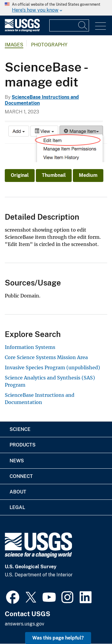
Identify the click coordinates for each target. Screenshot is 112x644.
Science (20, 429)
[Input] (69, 25)
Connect (21, 476)
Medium (88, 175)
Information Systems (30, 347)
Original (20, 175)
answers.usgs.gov (24, 624)
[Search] (83, 25)
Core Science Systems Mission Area (46, 357)
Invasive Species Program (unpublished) (52, 367)
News (17, 461)
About (18, 492)
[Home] (22, 30)
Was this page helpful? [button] (58, 638)
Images (14, 45)
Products (23, 445)
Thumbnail (54, 175)
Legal (17, 507)
